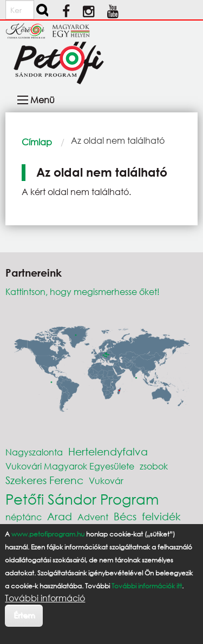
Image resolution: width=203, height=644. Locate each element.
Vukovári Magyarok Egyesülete (70, 466)
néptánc (24, 517)
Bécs (125, 516)
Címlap (37, 142)
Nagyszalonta (34, 452)
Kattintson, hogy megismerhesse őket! (83, 291)
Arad (60, 516)
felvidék (161, 516)
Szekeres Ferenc (44, 480)
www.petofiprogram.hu (48, 534)
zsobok (154, 466)
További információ (45, 598)
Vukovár (106, 481)
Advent (93, 517)
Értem (24, 615)
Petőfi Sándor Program (82, 499)
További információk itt (147, 586)
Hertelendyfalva (108, 451)
